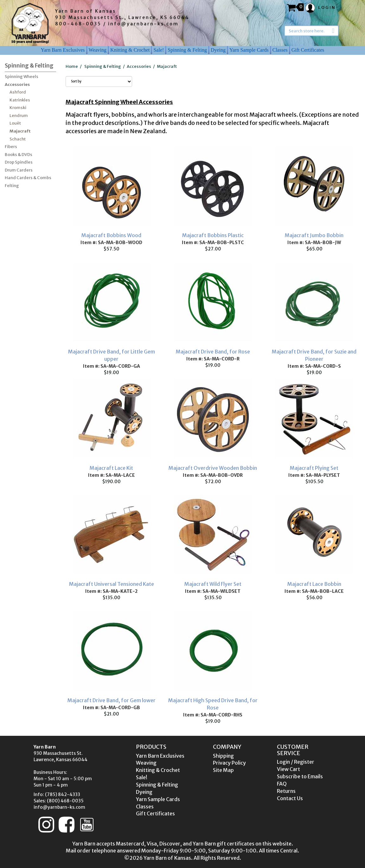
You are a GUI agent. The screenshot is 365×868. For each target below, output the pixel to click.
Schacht (18, 139)
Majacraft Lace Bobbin (314, 584)
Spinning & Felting (187, 50)
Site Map (223, 770)
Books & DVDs (19, 155)
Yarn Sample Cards (249, 50)
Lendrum (19, 116)
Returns (286, 791)
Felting (12, 186)
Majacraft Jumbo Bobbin (314, 235)
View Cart (288, 769)
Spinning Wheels (22, 77)
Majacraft (20, 131)
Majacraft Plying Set (314, 468)
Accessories (17, 84)
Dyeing (218, 50)
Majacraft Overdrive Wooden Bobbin (213, 468)
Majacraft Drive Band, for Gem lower (112, 700)
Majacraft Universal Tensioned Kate (112, 584)
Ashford (18, 92)
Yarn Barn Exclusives (63, 50)
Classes (280, 50)
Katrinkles (20, 100)
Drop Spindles (19, 162)
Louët (15, 123)
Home (72, 66)
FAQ (282, 784)
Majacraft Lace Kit (111, 468)
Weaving (98, 50)
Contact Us (290, 798)
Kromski (18, 108)
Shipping (223, 756)
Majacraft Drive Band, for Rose (213, 352)
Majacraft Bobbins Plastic (213, 235)
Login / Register (296, 762)
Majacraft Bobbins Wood (111, 235)
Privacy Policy (229, 763)
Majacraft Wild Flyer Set (213, 584)
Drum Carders (19, 170)
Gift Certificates (308, 50)
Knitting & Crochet (130, 50)
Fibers (11, 147)
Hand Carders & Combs (28, 178)
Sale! (159, 50)
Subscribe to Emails (300, 776)
